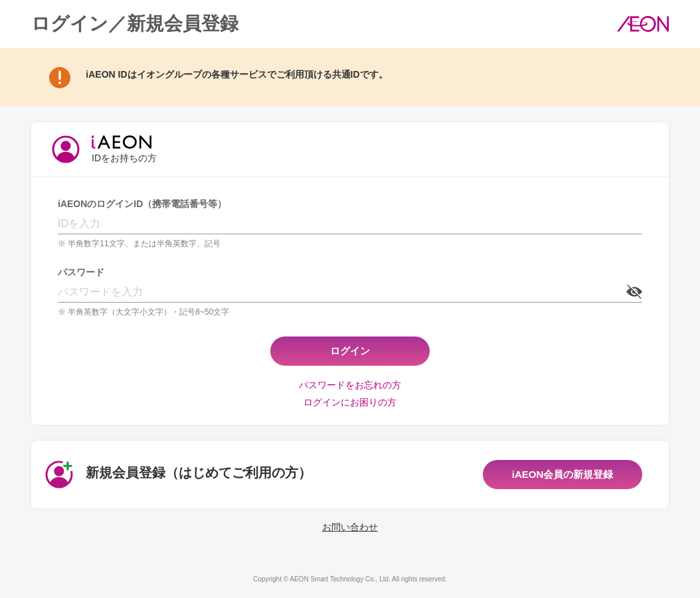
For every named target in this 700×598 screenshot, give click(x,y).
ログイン (350, 351)
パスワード (81, 272)
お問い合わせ (350, 527)
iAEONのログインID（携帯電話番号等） (142, 204)
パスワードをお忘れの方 (350, 385)
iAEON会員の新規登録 (563, 474)
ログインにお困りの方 (350, 402)
